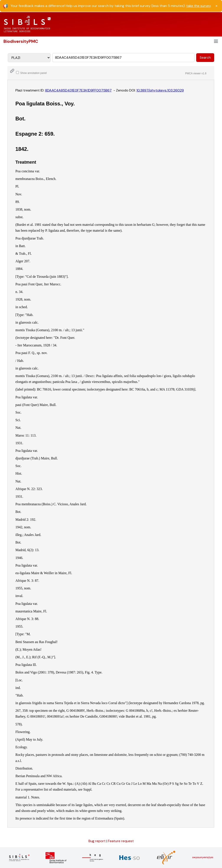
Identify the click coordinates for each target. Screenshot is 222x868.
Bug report (97, 841)
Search (205, 57)
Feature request (121, 841)
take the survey (198, 6)
